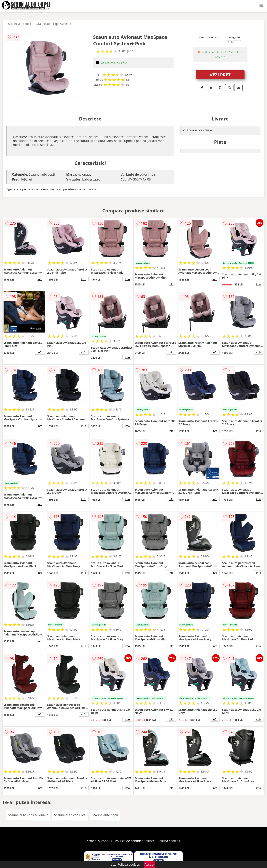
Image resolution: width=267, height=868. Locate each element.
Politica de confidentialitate (135, 841)
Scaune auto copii (20, 24)
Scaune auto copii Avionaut (54, 24)
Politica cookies (169, 841)
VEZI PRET (220, 75)
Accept (149, 864)
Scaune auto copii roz (70, 815)
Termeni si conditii (99, 841)
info (40, 279)
